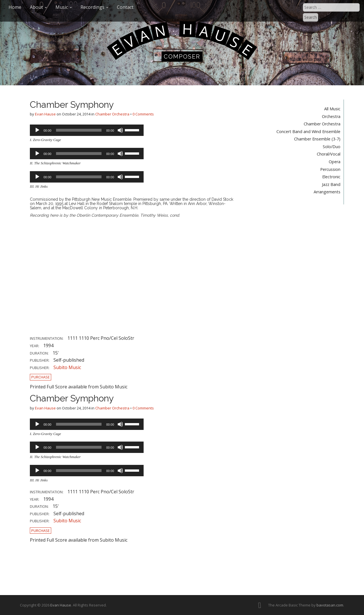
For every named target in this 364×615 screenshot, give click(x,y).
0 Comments (143, 114)
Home (15, 7)
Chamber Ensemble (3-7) (317, 139)
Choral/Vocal (329, 154)
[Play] (37, 130)
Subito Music (67, 367)
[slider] (79, 130)
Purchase (41, 377)
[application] (87, 130)
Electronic (331, 177)
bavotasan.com (330, 605)
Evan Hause (45, 114)
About (38, 7)
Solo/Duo (332, 147)
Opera (335, 162)
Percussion (330, 169)
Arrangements (327, 192)
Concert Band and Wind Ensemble (308, 132)
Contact (125, 7)
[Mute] (120, 130)
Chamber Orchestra (112, 114)
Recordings (94, 7)
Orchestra (331, 116)
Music (64, 7)
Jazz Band (331, 184)
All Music (332, 109)
